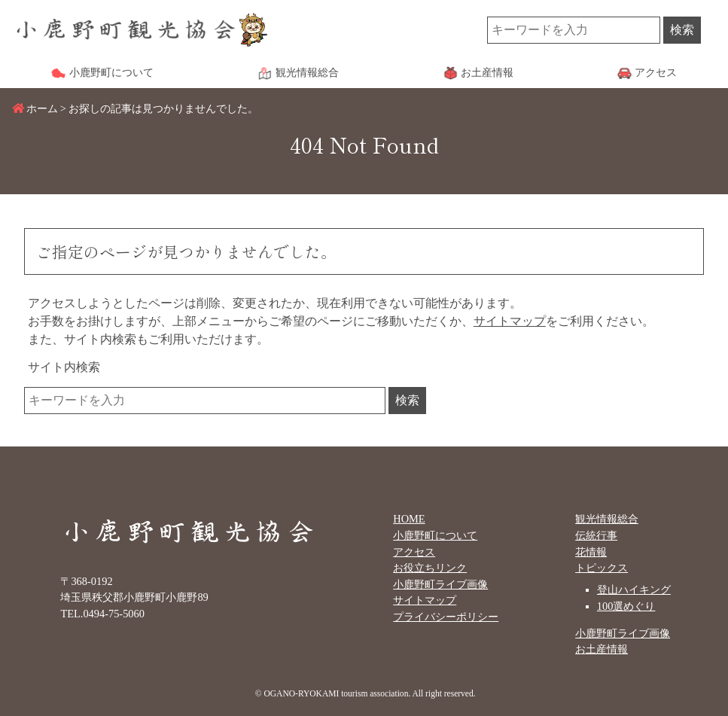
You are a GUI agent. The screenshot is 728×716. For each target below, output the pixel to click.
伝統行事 (596, 535)
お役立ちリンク (430, 568)
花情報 (591, 552)
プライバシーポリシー (446, 617)
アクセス (414, 552)
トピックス (602, 568)
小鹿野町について (435, 535)
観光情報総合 (607, 519)
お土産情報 (602, 649)
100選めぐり (626, 606)
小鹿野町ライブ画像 (440, 584)
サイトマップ (510, 321)
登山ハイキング (634, 590)
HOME (409, 519)
